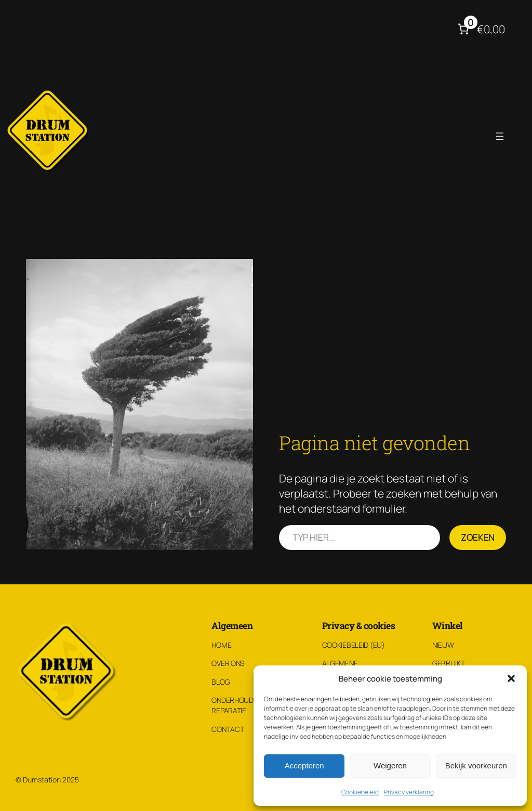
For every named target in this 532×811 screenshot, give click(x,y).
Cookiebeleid (360, 792)
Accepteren (304, 766)
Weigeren (390, 766)
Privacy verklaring (409, 792)
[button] (511, 678)
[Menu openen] (500, 136)
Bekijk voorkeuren (476, 766)
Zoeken (478, 537)
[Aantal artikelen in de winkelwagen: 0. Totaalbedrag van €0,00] (480, 29)
